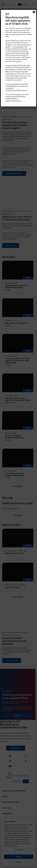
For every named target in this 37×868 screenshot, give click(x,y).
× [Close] (34, 12)
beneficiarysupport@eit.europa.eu (16, 90)
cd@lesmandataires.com (13, 101)
